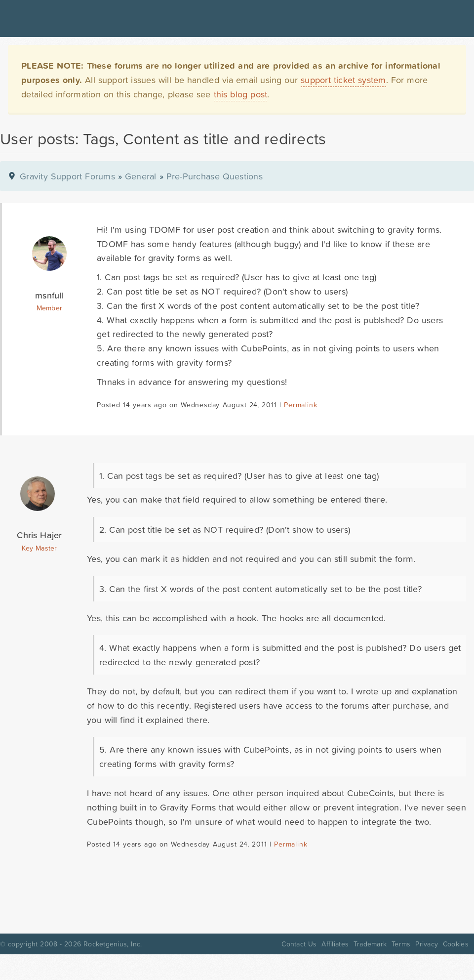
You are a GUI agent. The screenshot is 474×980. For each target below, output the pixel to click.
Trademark (370, 944)
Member (50, 308)
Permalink (300, 405)
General (141, 176)
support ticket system (343, 80)
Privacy (427, 944)
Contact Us (299, 944)
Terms (401, 944)
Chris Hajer (39, 535)
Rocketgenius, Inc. (113, 944)
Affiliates (335, 944)
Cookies (456, 944)
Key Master (39, 548)
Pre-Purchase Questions (215, 176)
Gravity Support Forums (67, 176)
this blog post (241, 94)
